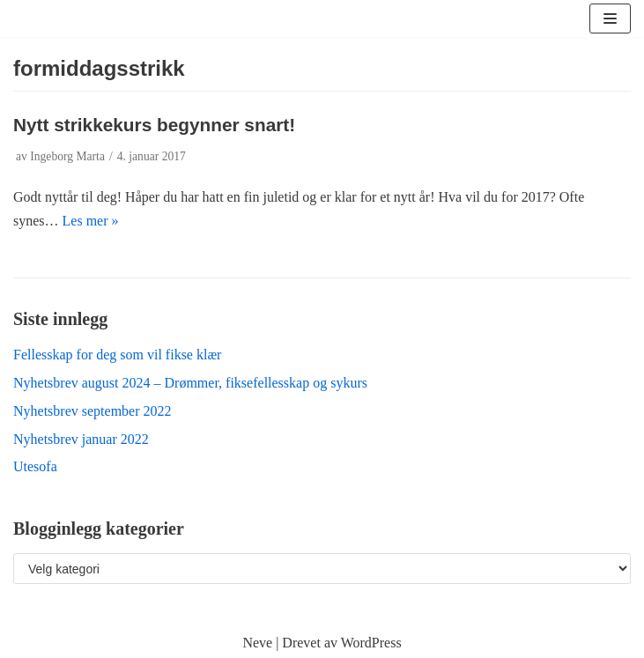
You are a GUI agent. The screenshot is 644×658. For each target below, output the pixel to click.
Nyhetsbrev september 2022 (93, 411)
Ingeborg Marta (67, 156)
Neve (257, 643)
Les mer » (91, 221)
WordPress (371, 643)
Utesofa (35, 466)
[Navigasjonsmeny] (610, 18)
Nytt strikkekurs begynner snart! (154, 125)
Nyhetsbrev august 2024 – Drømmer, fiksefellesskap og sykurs (190, 383)
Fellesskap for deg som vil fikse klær (117, 355)
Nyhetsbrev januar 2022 (81, 439)
